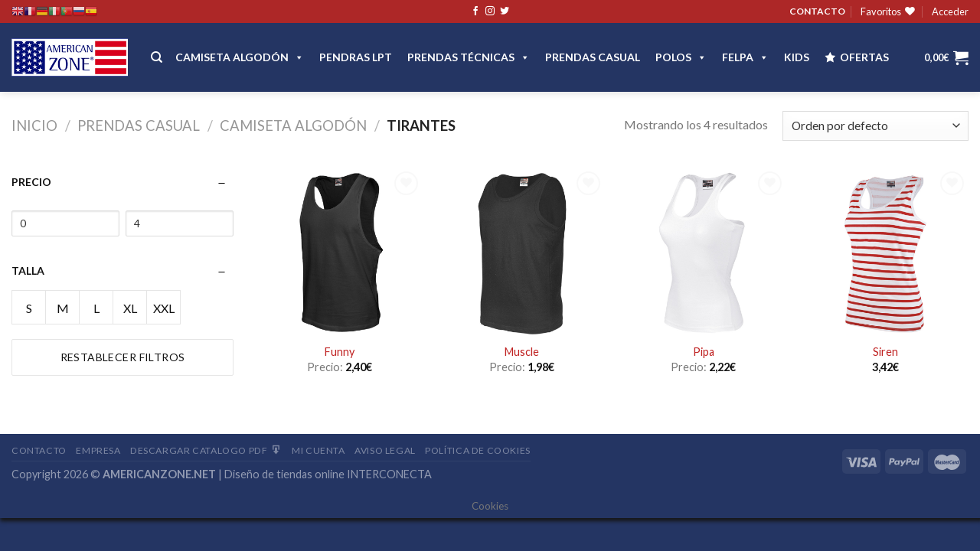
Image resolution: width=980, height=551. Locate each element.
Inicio (34, 126)
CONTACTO (817, 11)
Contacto (39, 450)
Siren (885, 352)
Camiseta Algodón (293, 126)
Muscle (522, 352)
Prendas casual (593, 57)
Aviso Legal (385, 450)
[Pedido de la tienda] (875, 126)
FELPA (745, 57)
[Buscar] (157, 57)
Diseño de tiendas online (284, 474)
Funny (340, 352)
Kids (797, 57)
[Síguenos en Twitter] (505, 11)
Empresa (98, 450)
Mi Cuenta (318, 450)
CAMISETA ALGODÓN (240, 57)
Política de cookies (478, 450)
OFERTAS (864, 57)
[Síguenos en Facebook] (475, 11)
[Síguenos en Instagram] (490, 11)
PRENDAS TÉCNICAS (469, 57)
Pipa (704, 352)
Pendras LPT (356, 57)
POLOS (681, 57)
